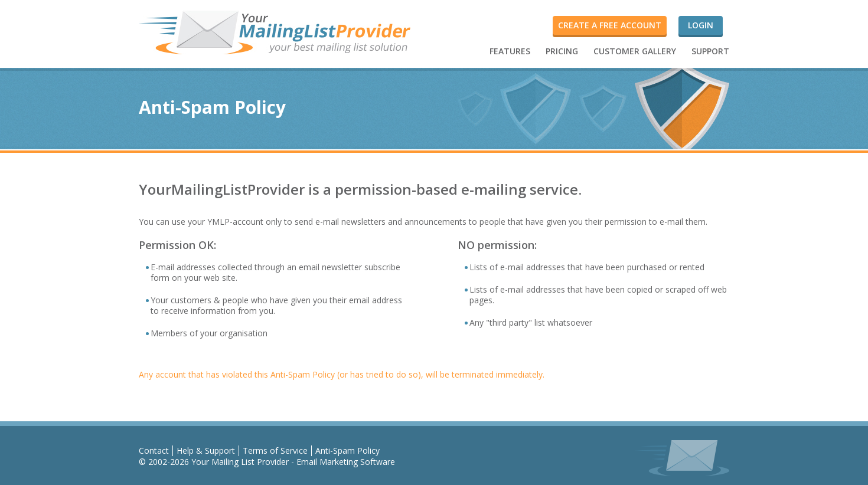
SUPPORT (710, 51)
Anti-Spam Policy (347, 450)
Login (701, 25)
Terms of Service (275, 450)
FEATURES (510, 51)
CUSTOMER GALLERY (635, 51)
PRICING (562, 51)
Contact (154, 450)
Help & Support (206, 450)
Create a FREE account (610, 25)
